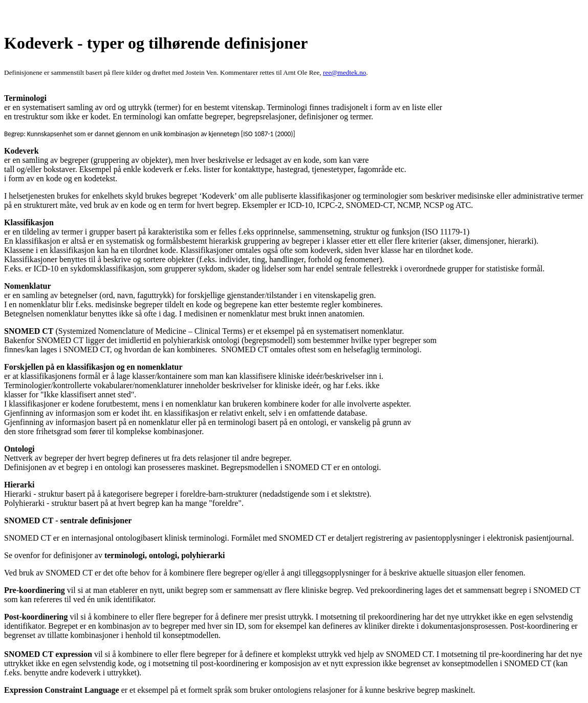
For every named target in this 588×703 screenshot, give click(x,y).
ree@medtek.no (344, 72)
